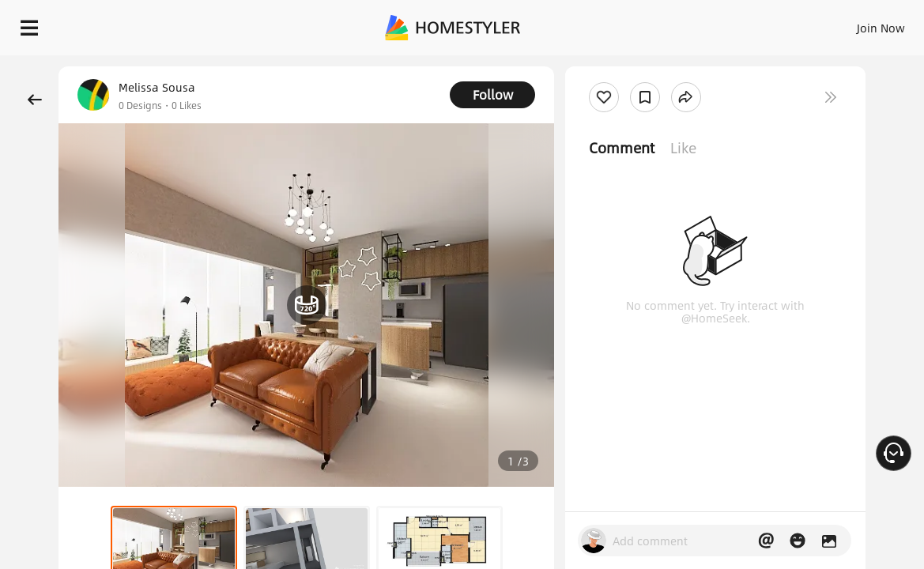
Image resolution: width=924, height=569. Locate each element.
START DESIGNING (845, 24)
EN (745, 24)
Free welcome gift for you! (607, 63)
